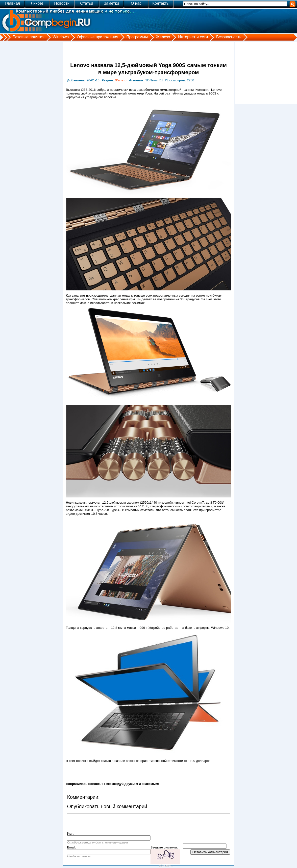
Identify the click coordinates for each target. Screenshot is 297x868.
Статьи (87, 3)
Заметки (111, 3)
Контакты (161, 3)
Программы (137, 37)
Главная (12, 3)
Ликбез (37, 3)
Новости (62, 3)
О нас (136, 3)
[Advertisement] (266, 73)
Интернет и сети (193, 37)
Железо (163, 37)
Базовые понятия (29, 37)
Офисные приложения (98, 37)
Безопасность (229, 37)
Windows (61, 37)
